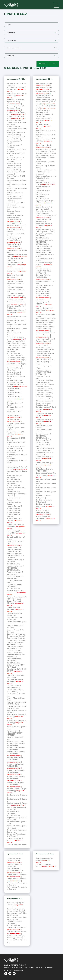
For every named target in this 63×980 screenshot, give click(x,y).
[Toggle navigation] (56, 5)
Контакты (40, 968)
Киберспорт (8, 970)
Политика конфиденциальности (16, 968)
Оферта (32, 968)
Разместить (49, 968)
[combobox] (32, 32)
